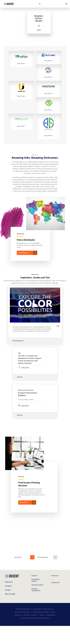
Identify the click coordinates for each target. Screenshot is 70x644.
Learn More (21, 63)
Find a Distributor (43, 557)
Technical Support (37, 585)
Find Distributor (23, 253)
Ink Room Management (36, 589)
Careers (42, 615)
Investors (34, 615)
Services (34, 576)
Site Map (26, 615)
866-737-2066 (10, 594)
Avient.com (9, 582)
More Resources (18, 341)
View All (20, 377)
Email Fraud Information (23, 612)
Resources (55, 576)
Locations (8, 586)
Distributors (55, 583)
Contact (8, 590)
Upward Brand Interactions (41, 618)
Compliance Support (36, 580)
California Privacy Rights (41, 612)
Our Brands (18, 557)
